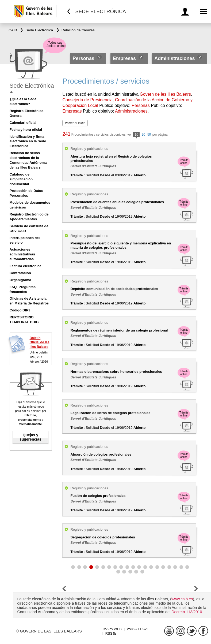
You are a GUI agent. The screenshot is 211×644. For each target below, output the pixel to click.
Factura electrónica (26, 266)
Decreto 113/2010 (187, 612)
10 (136, 135)
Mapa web (113, 629)
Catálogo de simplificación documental (21, 179)
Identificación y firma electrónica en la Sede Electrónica (28, 141)
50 (149, 135)
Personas (84, 58)
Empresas (124, 58)
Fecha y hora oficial (26, 130)
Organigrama (20, 280)
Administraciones (174, 58)
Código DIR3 (20, 310)
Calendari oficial (23, 123)
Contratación (20, 273)
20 (143, 135)
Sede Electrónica (32, 86)
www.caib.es (182, 599)
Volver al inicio (75, 123)
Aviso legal (138, 629)
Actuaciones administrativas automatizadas (22, 254)
